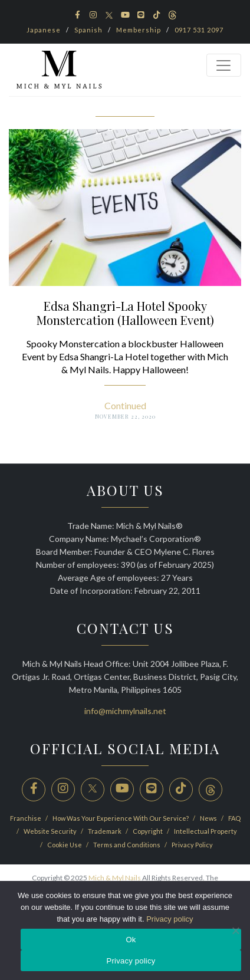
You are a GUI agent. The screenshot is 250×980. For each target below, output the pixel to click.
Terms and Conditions (127, 845)
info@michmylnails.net (125, 711)
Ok (131, 940)
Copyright (148, 831)
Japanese (44, 30)
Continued (125, 405)
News (209, 818)
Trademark (105, 831)
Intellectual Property (205, 831)
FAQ (234, 818)
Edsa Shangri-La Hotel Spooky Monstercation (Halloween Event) (125, 313)
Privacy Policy (192, 845)
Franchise (26, 818)
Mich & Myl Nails (115, 878)
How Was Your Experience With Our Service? (121, 818)
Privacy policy (170, 919)
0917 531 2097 (199, 30)
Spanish (88, 30)
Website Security (51, 831)
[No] (235, 930)
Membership (139, 30)
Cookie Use (65, 845)
